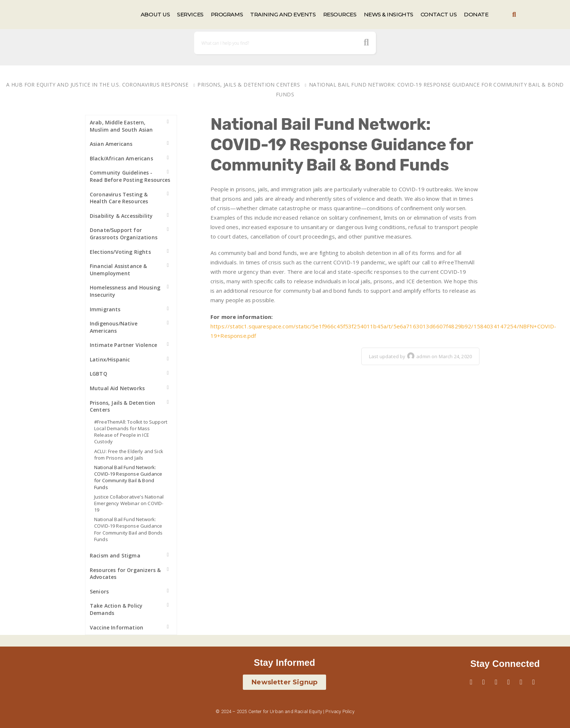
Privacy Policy (340, 711)
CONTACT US (439, 14)
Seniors (99, 591)
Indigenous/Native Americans (114, 327)
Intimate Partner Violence (123, 345)
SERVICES (190, 14)
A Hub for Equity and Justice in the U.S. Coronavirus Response (97, 85)
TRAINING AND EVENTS (283, 14)
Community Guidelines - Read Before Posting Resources (130, 176)
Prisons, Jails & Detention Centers (249, 85)
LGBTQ (99, 374)
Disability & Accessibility (121, 216)
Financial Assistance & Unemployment (119, 270)
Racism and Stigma (115, 555)
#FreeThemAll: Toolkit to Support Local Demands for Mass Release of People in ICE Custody (131, 432)
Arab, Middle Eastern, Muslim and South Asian (121, 126)
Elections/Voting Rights (120, 252)
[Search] (285, 43)
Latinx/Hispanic (110, 359)
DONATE (476, 14)
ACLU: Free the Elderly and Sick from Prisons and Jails (129, 455)
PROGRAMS (227, 14)
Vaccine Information (117, 627)
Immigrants (105, 309)
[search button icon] (367, 43)
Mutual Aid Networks (117, 388)
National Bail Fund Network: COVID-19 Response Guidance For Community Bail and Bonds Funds (128, 529)
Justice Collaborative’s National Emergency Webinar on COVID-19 (129, 503)
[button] (514, 15)
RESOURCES (340, 14)
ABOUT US (155, 14)
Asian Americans (111, 144)
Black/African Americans (121, 158)
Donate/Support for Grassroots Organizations (124, 234)
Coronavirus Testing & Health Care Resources (119, 198)
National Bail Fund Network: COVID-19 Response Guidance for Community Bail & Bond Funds (128, 477)
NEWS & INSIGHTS (389, 14)
